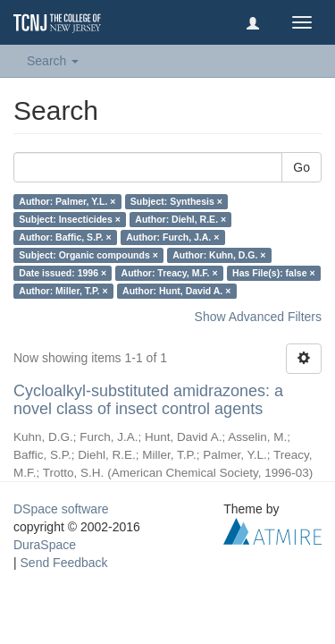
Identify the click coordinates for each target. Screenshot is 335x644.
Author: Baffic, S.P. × (65, 237)
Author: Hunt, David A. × (176, 291)
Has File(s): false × (274, 273)
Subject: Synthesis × (176, 201)
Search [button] (53, 61)
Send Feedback (64, 563)
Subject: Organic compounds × (88, 255)
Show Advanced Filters (258, 317)
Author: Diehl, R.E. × (180, 219)
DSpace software (61, 509)
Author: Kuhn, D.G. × (219, 255)
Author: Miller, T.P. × (63, 291)
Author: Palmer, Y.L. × (67, 201)
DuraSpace (45, 545)
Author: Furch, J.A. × (172, 237)
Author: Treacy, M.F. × (170, 273)
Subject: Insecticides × (70, 219)
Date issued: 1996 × (63, 273)
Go (301, 167)
